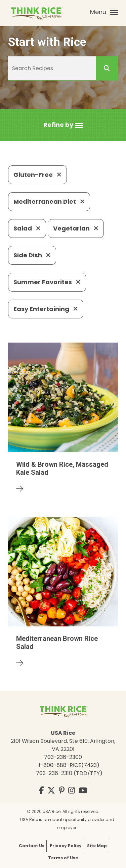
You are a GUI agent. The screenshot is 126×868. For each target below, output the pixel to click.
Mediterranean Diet (49, 201)
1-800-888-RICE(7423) (69, 765)
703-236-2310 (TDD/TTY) (69, 773)
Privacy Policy (66, 846)
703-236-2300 (63, 757)
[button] (63, 125)
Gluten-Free (37, 175)
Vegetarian (76, 228)
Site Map (97, 846)
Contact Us (32, 846)
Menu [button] (104, 12)
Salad (27, 228)
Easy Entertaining (46, 309)
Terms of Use (63, 858)
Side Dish (32, 255)
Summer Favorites (47, 282)
